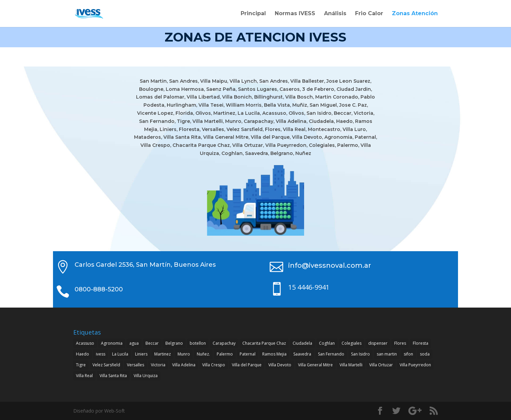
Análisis (335, 14)
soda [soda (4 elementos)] (425, 354)
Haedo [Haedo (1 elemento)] (83, 354)
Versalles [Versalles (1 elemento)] (136, 365)
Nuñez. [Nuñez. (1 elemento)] (203, 354)
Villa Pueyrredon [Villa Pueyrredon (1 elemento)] (415, 365)
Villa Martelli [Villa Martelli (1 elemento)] (351, 365)
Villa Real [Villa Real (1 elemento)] (84, 376)
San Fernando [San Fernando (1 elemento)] (331, 354)
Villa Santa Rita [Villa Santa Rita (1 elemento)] (113, 376)
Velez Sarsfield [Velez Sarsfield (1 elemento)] (106, 365)
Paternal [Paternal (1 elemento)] (248, 354)
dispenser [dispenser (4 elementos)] (378, 343)
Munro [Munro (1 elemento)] (184, 354)
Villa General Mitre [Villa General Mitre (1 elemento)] (315, 365)
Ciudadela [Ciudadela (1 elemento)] (302, 343)
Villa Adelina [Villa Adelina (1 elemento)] (184, 365)
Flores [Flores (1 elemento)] (400, 343)
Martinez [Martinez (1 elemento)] (163, 354)
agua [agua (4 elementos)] (134, 343)
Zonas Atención (415, 14)
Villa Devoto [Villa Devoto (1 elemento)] (280, 365)
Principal (253, 14)
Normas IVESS (295, 14)
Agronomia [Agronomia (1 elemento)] (112, 343)
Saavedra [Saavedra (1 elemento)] (302, 354)
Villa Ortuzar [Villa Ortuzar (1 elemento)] (381, 365)
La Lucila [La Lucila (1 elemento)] (120, 354)
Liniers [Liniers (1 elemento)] (141, 354)
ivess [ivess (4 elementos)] (101, 354)
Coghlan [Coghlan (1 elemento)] (327, 343)
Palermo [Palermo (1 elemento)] (225, 354)
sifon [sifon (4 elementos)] (408, 354)
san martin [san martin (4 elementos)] (387, 354)
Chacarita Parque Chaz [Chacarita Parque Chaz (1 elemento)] (264, 343)
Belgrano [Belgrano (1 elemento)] (174, 343)
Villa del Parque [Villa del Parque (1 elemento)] (247, 365)
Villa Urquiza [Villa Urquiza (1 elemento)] (146, 376)
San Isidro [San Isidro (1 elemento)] (360, 354)
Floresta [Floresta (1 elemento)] (421, 343)
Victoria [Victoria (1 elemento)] (158, 365)
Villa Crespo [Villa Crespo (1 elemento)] (214, 365)
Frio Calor (369, 14)
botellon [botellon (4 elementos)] (198, 343)
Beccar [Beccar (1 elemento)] (152, 343)
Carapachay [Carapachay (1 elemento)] (224, 343)
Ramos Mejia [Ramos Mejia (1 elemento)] (274, 354)
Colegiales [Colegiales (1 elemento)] (352, 343)
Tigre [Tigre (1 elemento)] (81, 365)
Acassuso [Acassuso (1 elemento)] (85, 343)
